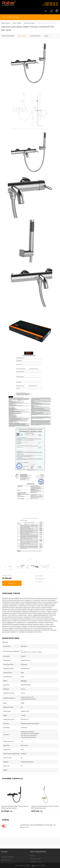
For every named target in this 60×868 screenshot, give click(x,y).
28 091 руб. (37, 811)
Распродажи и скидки (36, 862)
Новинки (32, 856)
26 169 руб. (7, 811)
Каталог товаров (10, 17)
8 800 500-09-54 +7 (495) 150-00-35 (50, 4)
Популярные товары (35, 859)
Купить (12, 583)
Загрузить (24, 681)
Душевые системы (6, 860)
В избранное (40, 579)
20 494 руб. (7, 578)
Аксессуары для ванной (7, 857)
